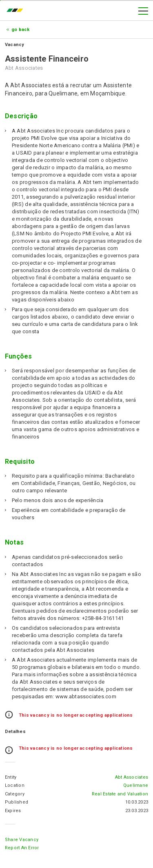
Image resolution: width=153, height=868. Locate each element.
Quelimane (136, 785)
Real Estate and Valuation (120, 794)
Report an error (22, 848)
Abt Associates (132, 777)
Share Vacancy (22, 840)
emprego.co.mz (17, 11)
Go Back (21, 30)
